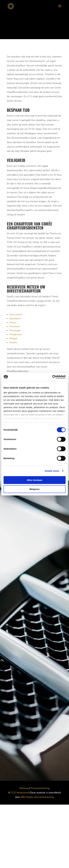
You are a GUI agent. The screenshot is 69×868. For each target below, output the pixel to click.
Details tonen (52, 471)
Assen (13, 322)
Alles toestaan (35, 480)
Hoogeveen (16, 334)
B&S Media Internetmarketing (37, 797)
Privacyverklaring (40, 788)
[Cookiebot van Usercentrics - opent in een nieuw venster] (52, 377)
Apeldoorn (15, 318)
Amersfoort (16, 315)
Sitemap (24, 788)
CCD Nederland (20, 793)
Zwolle (13, 342)
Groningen (15, 330)
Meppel (13, 338)
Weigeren (34, 489)
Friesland (14, 326)
